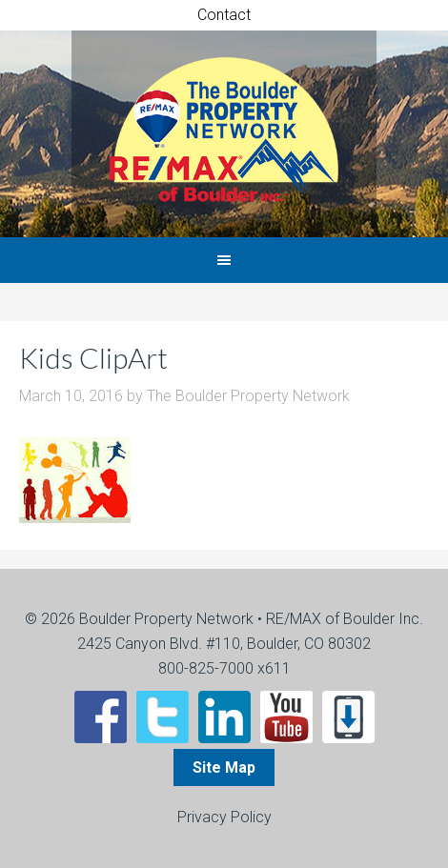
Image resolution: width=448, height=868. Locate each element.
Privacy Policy (224, 817)
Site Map (224, 767)
